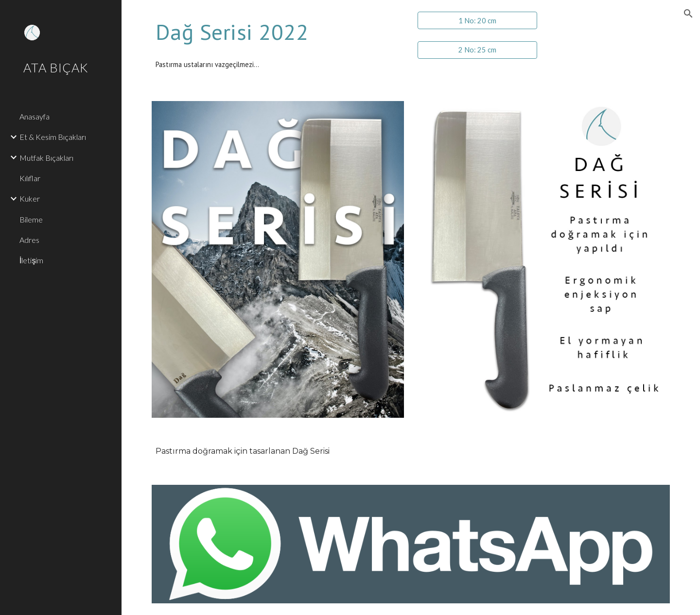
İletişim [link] (31, 260)
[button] (688, 14)
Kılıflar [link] (30, 178)
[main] (278, 32)
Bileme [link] (31, 219)
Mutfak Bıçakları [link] (46, 158)
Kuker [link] (30, 198)
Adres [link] (29, 240)
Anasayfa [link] (35, 116)
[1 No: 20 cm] (477, 20)
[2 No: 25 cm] (477, 50)
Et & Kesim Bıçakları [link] (53, 137)
